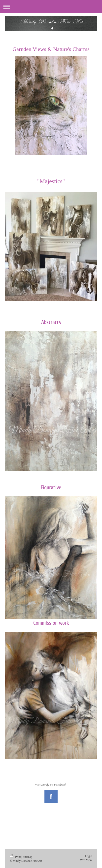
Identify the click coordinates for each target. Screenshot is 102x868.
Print (16, 857)
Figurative (51, 487)
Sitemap (28, 857)
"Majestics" (51, 181)
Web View (86, 860)
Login (89, 856)
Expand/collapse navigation (51, 7)
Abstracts (51, 322)
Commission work (51, 623)
